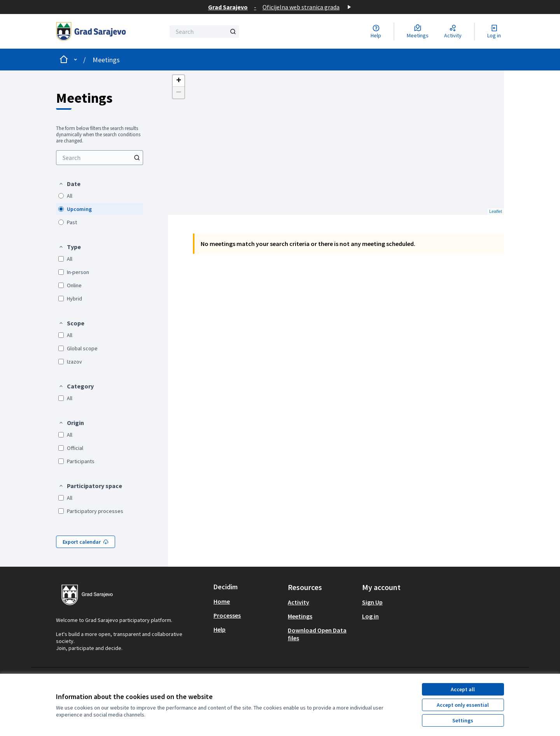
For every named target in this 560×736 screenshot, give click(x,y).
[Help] (376, 32)
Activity (298, 602)
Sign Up (372, 602)
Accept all (463, 689)
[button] (69, 184)
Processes (227, 615)
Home (222, 601)
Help (220, 629)
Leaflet (496, 211)
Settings (463, 720)
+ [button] (179, 81)
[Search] (204, 32)
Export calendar (86, 542)
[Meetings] (418, 32)
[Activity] (453, 32)
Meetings (106, 60)
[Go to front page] (91, 31)
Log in (370, 616)
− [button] (178, 93)
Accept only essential (463, 705)
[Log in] (494, 32)
